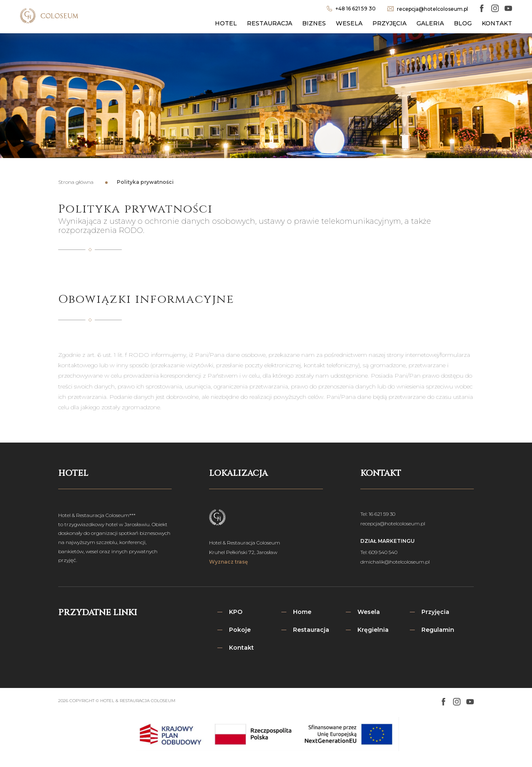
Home (302, 612)
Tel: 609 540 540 (379, 552)
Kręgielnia (373, 630)
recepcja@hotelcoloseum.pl (393, 523)
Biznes (314, 23)
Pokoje (240, 630)
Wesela (349, 23)
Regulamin (438, 630)
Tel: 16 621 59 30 (378, 514)
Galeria (430, 23)
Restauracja (270, 23)
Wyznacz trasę (228, 562)
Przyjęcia (389, 23)
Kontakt (497, 23)
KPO (236, 612)
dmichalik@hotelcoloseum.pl (395, 562)
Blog (463, 23)
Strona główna (76, 182)
